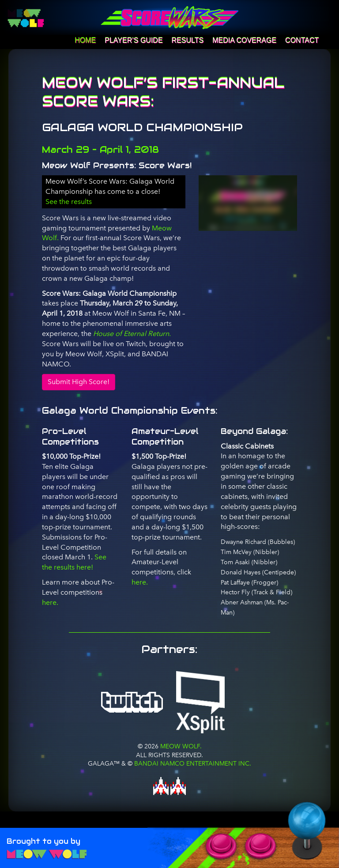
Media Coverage (244, 40)
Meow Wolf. (180, 746)
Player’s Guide (134, 40)
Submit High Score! (79, 382)
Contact (302, 40)
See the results (69, 202)
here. (50, 602)
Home (85, 40)
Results (188, 40)
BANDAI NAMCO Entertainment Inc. (193, 763)
